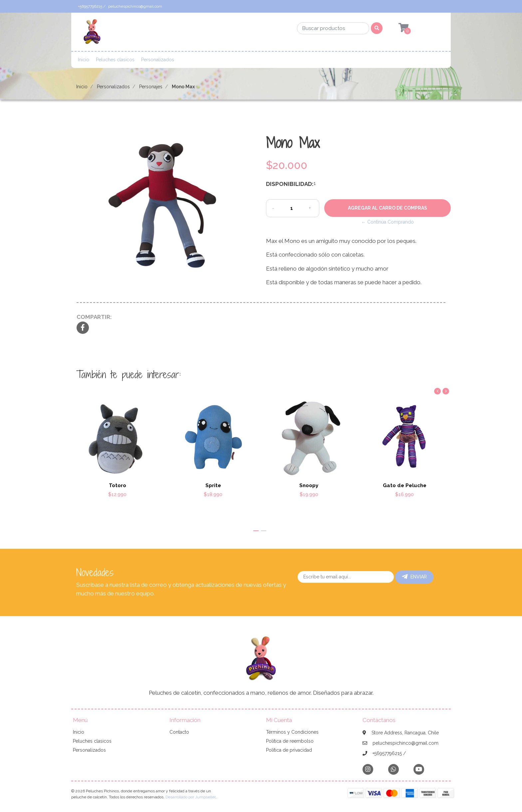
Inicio (84, 60)
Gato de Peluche (405, 485)
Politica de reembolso (290, 741)
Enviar (414, 577)
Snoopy (309, 485)
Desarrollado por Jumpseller (190, 797)
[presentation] (437, 391)
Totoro (118, 485)
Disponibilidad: (287, 184)
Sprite (213, 485)
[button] (256, 531)
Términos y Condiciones (292, 732)
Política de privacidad (289, 750)
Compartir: (94, 317)
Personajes (151, 87)
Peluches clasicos (115, 60)
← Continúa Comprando (388, 222)
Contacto (179, 732)
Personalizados (158, 60)
